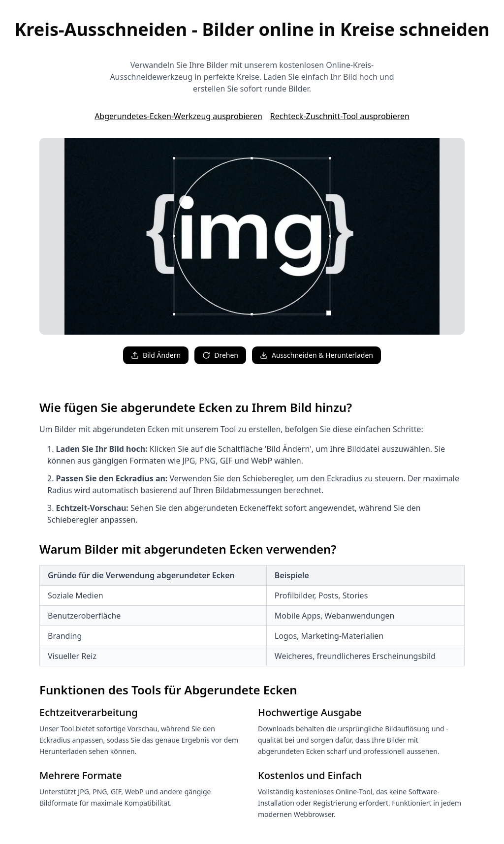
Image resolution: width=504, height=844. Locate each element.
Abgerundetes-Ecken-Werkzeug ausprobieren (178, 116)
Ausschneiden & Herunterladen (316, 355)
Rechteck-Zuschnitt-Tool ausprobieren (340, 116)
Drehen (220, 355)
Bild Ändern (156, 355)
